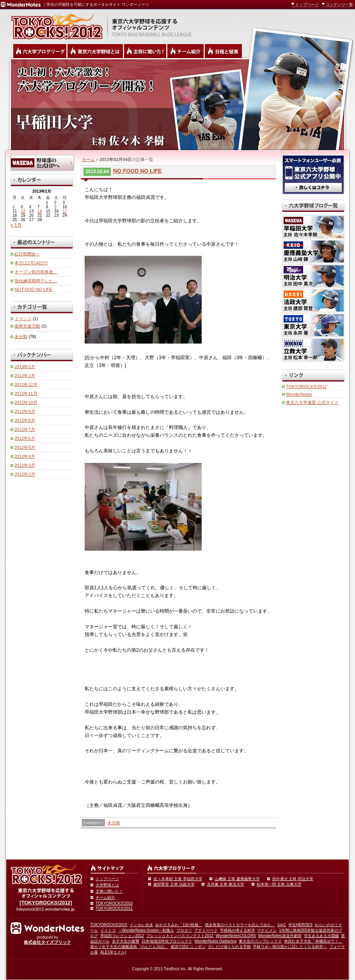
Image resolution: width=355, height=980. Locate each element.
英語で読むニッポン (188, 947)
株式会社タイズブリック (47, 942)
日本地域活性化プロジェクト (167, 941)
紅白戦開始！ (27, 254)
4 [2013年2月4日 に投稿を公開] (14, 207)
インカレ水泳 (141, 925)
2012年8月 (25, 420)
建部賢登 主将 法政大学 (174, 884)
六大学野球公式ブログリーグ (40, 51)
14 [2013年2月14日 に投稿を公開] (40, 211)
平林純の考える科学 (238, 930)
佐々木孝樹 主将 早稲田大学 (178, 879)
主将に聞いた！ (109, 891)
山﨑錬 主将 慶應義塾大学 (237, 879)
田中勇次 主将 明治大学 (293, 879)
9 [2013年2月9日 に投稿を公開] (55, 207)
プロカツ (184, 930)
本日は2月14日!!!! (31, 263)
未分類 (114, 823)
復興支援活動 (27, 326)
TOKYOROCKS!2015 (109, 925)
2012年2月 (25, 474)
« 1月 (16, 225)
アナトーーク (206, 930)
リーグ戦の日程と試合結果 (223, 51)
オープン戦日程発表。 (36, 272)
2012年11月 (26, 393)
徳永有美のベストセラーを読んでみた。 (240, 925)
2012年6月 (25, 438)
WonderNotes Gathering (215, 941)
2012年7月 (25, 429)
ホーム (88, 159)
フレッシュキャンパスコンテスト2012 (180, 936)
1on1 (282, 925)
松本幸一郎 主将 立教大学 (279, 884)
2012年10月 (26, 402)
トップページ (307, 4)
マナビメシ (267, 930)
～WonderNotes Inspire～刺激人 (146, 930)
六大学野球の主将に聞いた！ (145, 51)
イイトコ (108, 930)
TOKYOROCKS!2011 (114, 908)
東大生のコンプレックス (260, 941)
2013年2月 (25, 367)
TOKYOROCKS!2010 (114, 903)
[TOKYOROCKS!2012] (46, 903)
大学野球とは (107, 885)
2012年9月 (25, 411)
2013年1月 (25, 376)
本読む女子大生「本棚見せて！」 (313, 941)
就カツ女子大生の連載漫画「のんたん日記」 (129, 947)
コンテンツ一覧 (339, 4)
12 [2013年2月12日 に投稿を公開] (23, 211)
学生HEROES (300, 925)
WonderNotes (299, 394)
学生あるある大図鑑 (321, 936)
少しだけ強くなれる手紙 (229, 947)
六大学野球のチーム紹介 (185, 51)
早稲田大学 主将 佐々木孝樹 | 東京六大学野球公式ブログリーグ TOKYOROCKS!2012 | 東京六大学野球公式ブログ (177, 104)
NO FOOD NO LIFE (137, 171)
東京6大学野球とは (95, 51)
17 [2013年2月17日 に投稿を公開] (65, 211)
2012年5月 (25, 447)
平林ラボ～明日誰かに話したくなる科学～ (290, 947)
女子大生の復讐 (126, 941)
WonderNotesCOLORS (236, 936)
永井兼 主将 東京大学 (225, 884)
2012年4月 (25, 456)
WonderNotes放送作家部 (280, 936)
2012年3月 (25, 465)
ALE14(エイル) (113, 952)
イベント (23, 319)
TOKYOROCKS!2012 (306, 386)
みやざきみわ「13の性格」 (179, 925)
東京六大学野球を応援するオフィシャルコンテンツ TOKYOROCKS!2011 (55, 24)
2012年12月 (26, 385)
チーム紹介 (105, 898)
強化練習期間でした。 (36, 281)
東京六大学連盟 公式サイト (312, 402)
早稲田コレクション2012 (122, 936)
